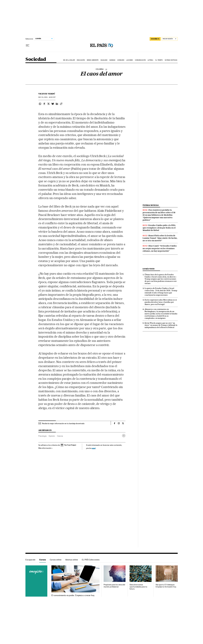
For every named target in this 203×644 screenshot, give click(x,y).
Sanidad (112, 60)
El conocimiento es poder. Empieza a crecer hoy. (73, 595)
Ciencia (60, 436)
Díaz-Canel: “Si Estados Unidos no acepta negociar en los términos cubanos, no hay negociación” (160, 248)
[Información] (106, 69)
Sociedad (36, 59)
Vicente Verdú (47, 94)
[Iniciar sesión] (170, 39)
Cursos (43, 560)
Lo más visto (149, 269)
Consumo (121, 60)
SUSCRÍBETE (155, 39)
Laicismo (130, 60)
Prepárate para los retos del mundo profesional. (114, 586)
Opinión (52, 436)
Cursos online (56, 560)
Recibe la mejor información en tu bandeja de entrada (63, 423)
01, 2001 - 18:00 (47, 97)
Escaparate (30, 560)
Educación (81, 60)
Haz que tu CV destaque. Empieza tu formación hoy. (166, 586)
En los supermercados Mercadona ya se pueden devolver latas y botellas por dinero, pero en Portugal (161, 302)
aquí (94, 448)
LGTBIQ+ (151, 60)
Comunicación (140, 60)
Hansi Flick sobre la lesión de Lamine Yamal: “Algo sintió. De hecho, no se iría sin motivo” (160, 238)
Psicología (42, 436)
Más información (46, 448)
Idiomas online (72, 560)
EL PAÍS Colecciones (91, 560)
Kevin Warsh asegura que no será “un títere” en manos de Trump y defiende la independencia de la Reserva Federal (161, 325)
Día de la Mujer (69, 60)
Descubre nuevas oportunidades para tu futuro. (138, 587)
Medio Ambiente (93, 60)
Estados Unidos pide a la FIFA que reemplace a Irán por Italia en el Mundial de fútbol (159, 228)
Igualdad (104, 60)
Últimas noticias (171, 60)
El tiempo (159, 60)
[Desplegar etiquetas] (124, 436)
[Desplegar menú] (28, 45)
